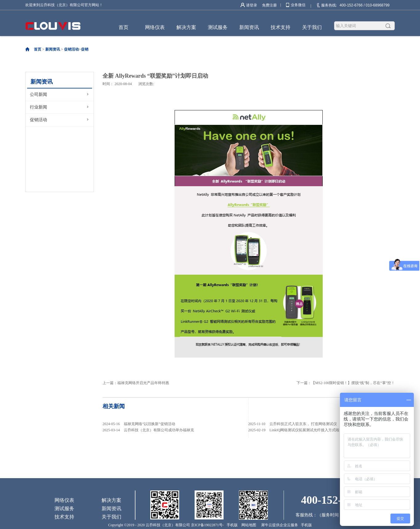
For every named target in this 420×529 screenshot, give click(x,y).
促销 (85, 49)
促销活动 (71, 49)
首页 (123, 27)
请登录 (252, 5)
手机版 (231, 525)
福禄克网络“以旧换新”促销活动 (149, 424)
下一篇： (346, 383)
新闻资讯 (53, 49)
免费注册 (269, 5)
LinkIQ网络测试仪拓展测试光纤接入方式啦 (304, 430)
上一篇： (136, 383)
